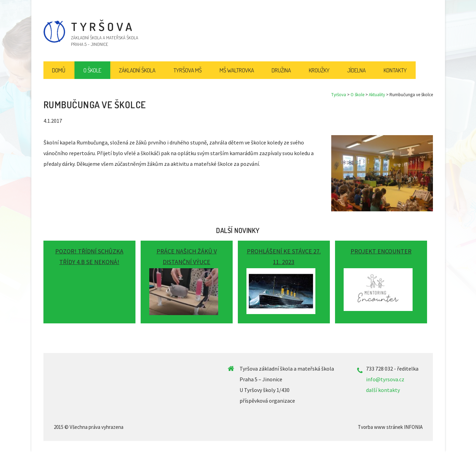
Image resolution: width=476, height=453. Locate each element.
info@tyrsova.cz (385, 379)
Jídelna (356, 70)
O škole (357, 95)
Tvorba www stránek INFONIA (390, 427)
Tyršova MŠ (188, 70)
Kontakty (395, 70)
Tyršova (339, 95)
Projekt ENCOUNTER (381, 251)
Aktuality (377, 95)
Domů (59, 70)
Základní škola (137, 70)
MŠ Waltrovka (237, 70)
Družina (281, 70)
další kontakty (383, 390)
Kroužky (319, 70)
